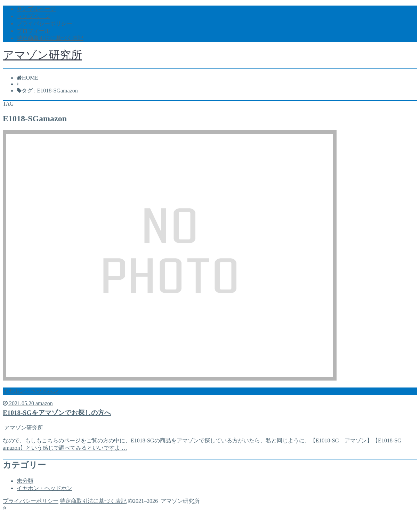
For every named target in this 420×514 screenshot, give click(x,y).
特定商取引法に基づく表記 (50, 38)
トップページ (33, 16)
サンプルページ (36, 9)
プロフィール (33, 31)
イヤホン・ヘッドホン (45, 488)
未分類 (25, 481)
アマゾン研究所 (42, 55)
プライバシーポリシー (45, 23)
